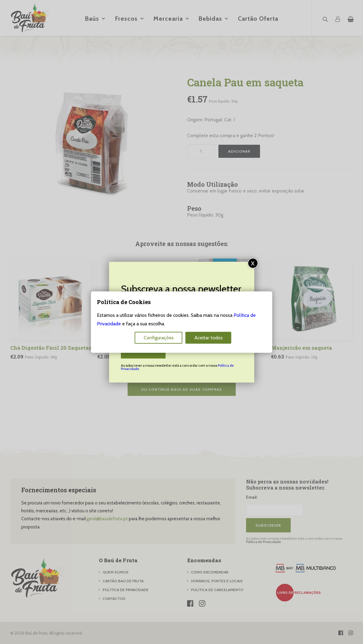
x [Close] (253, 263)
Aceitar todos (209, 338)
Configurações (159, 338)
